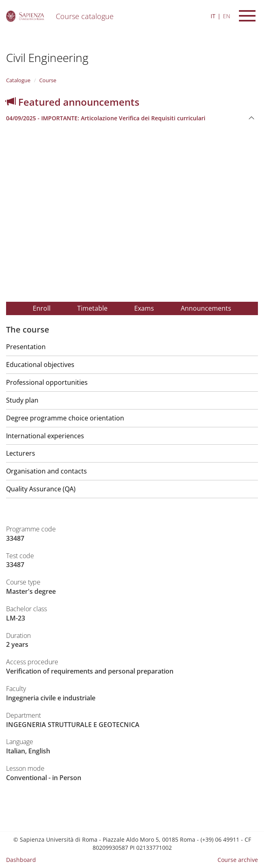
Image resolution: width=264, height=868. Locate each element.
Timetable (92, 308)
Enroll (42, 308)
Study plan (22, 400)
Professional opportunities (47, 382)
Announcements (206, 308)
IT (213, 16)
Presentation (26, 347)
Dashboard (21, 860)
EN (227, 16)
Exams (144, 308)
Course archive (238, 860)
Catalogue (18, 80)
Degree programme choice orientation (65, 418)
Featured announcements (73, 102)
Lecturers (21, 453)
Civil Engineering (47, 58)
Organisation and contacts (46, 471)
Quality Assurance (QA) (41, 489)
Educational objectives (40, 365)
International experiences (45, 436)
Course (48, 80)
